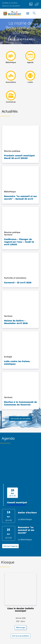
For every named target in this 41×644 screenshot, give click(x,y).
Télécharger (21, 627)
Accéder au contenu (10, 3)
